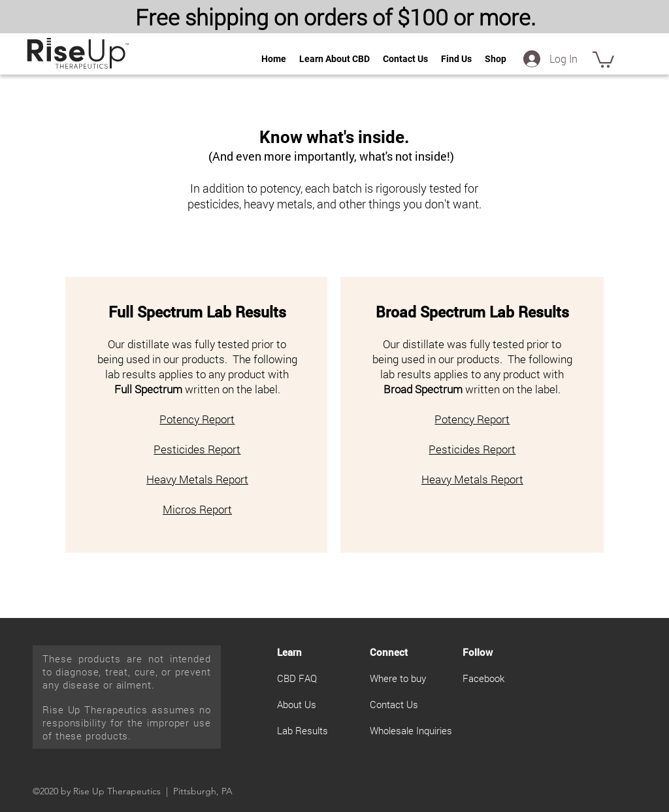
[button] (603, 59)
